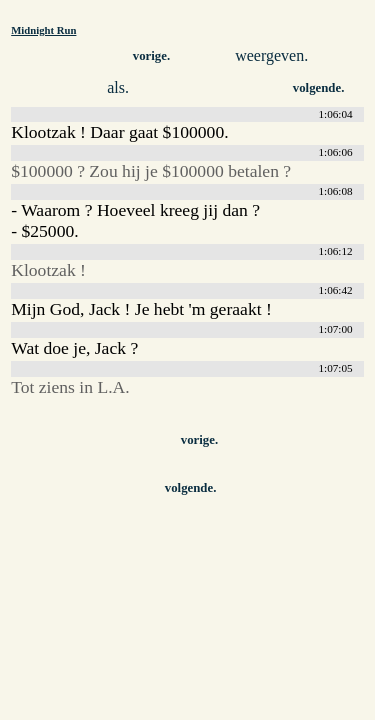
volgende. (319, 88)
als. (118, 87)
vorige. (151, 56)
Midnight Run (43, 30)
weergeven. (271, 55)
